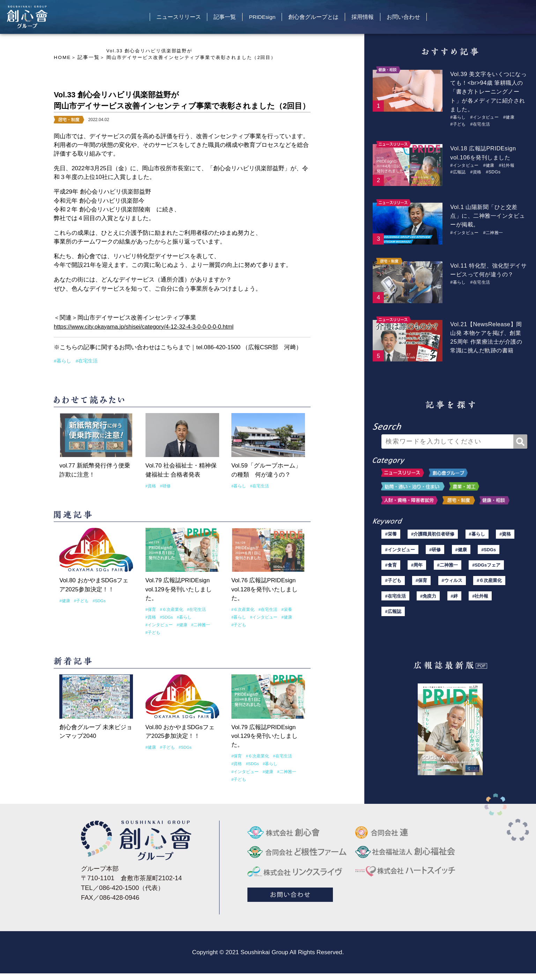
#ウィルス (453, 585)
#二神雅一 (197, 623)
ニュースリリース (163, 19)
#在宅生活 (85, 361)
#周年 (418, 568)
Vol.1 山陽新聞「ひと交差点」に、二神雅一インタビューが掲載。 (487, 215)
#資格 (150, 485)
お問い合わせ (422, 19)
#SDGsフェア (487, 568)
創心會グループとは (319, 19)
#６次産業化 (170, 608)
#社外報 (510, 165)
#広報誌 (459, 171)
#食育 (391, 568)
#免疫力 (428, 601)
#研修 (164, 485)
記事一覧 (216, 19)
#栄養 (283, 608)
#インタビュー (158, 623)
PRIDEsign (261, 19)
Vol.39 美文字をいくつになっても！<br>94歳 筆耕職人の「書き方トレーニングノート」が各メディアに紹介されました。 (488, 92)
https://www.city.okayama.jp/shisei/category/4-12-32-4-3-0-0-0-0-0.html (145, 326)
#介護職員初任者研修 (433, 534)
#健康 (64, 600)
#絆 (455, 601)
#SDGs (97, 600)
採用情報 (375, 19)
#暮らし (62, 361)
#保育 (150, 608)
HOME (62, 57)
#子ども (80, 600)
